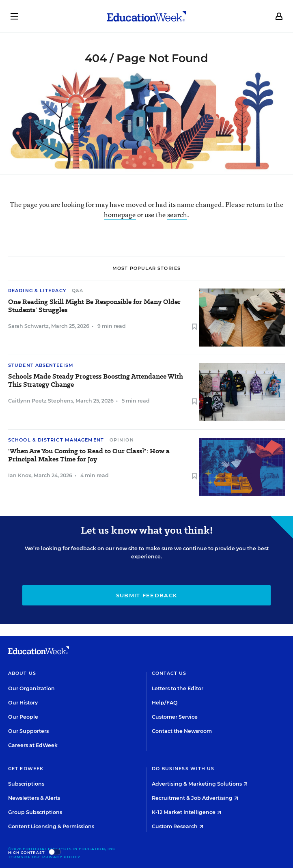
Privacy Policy (61, 857)
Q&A (78, 291)
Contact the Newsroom (182, 731)
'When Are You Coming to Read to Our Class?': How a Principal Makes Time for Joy (89, 455)
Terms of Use (25, 857)
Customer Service (175, 717)
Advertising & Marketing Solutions (200, 784)
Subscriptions (26, 784)
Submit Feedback (147, 595)
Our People (23, 717)
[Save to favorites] (194, 327)
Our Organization (31, 688)
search (177, 214)
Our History (23, 703)
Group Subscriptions (35, 812)
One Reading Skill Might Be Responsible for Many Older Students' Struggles (94, 306)
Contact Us (169, 673)
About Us (22, 673)
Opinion (122, 440)
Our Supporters (28, 731)
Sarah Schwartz (28, 326)
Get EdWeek (26, 769)
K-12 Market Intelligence (186, 812)
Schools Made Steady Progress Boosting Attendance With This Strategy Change (96, 381)
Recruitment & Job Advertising (195, 798)
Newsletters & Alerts (34, 798)
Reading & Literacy (37, 291)
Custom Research (178, 826)
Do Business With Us (183, 769)
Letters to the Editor (178, 688)
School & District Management (56, 440)
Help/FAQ (165, 703)
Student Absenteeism (41, 365)
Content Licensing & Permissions (51, 826)
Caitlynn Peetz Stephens (41, 401)
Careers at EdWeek (33, 745)
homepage (120, 214)
